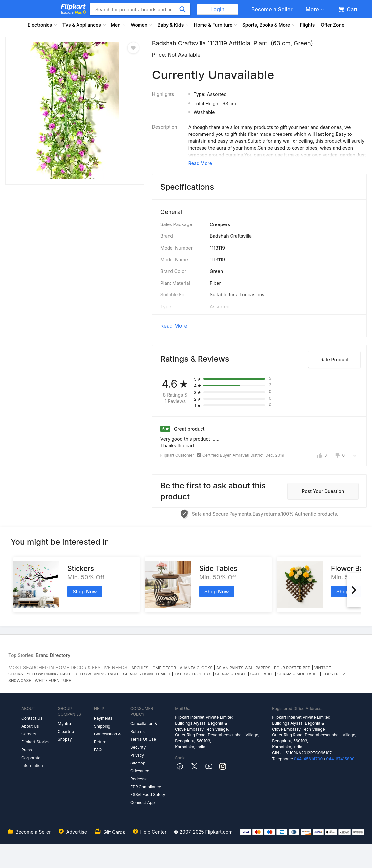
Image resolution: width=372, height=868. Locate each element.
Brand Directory (53, 655)
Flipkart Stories (35, 742)
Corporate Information (32, 762)
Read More (174, 326)
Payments (103, 718)
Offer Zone (332, 25)
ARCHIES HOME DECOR (154, 668)
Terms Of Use (143, 739)
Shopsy (65, 739)
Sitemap (138, 763)
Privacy (137, 755)
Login (217, 9)
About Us (30, 726)
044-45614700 (308, 759)
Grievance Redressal (140, 775)
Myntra (64, 723)
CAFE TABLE (262, 674)
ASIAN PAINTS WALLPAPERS (243, 668)
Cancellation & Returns (107, 738)
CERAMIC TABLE (231, 674)
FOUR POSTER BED (292, 668)
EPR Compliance (146, 787)
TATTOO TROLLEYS (193, 674)
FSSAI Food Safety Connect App (148, 799)
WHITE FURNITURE (53, 681)
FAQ (98, 750)
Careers (29, 734)
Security (138, 747)
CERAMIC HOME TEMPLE (147, 674)
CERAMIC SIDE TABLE (298, 674)
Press (27, 750)
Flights (308, 25)
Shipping (102, 726)
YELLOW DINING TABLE (49, 674)
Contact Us (32, 718)
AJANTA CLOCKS (196, 668)
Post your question (323, 491)
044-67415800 (340, 759)
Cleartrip (66, 731)
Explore (74, 12)
